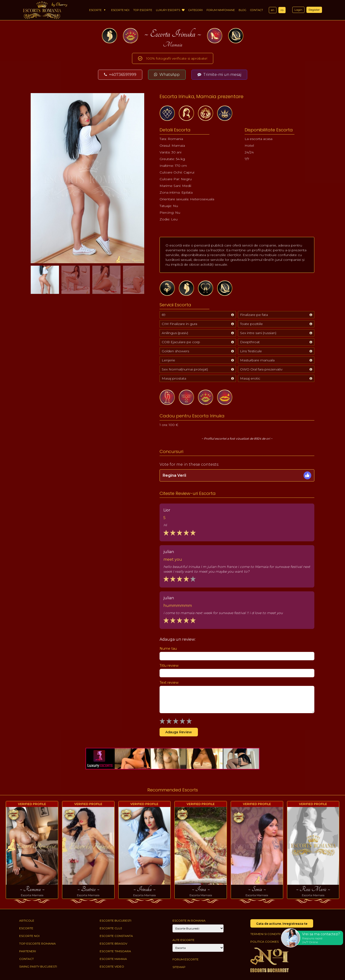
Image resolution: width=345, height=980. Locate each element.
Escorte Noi (120, 10)
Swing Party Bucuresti (38, 966)
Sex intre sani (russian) (258, 333)
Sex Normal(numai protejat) (185, 369)
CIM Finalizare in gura (179, 324)
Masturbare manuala (257, 360)
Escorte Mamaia (113, 959)
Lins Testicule (251, 351)
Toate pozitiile (251, 324)
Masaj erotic (250, 378)
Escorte (95, 10)
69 (164, 315)
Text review (169, 683)
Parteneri (28, 951)
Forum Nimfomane (221, 10)
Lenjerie (168, 360)
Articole (27, 921)
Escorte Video (112, 966)
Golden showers (175, 351)
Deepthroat (250, 342)
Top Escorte (143, 10)
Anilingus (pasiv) (175, 333)
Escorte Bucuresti (115, 921)
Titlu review (169, 666)
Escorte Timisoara (115, 951)
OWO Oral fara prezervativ (261, 369)
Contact (257, 10)
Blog (242, 10)
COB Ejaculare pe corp (181, 342)
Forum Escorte (186, 959)
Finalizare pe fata (254, 315)
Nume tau (168, 649)
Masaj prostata (174, 378)
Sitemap (179, 967)
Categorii (195, 10)
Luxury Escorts (170, 10)
